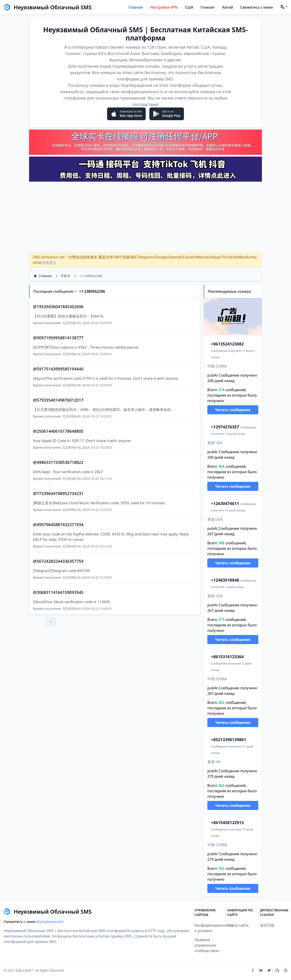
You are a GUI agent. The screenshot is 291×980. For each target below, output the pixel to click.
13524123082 (227, 344)
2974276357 (225, 427)
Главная (135, 7)
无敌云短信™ (24, 970)
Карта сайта (238, 925)
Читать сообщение (233, 410)
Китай (227, 7)
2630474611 (225, 503)
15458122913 (227, 822)
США (189, 7)
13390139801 (228, 740)
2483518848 (225, 580)
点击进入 (49, 262)
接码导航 (267, 925)
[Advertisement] (145, 217)
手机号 (65, 276)
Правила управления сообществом (207, 945)
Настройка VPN (164, 7)
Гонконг (208, 7)
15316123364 (227, 657)
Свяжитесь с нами (257, 7)
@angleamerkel (50, 922)
